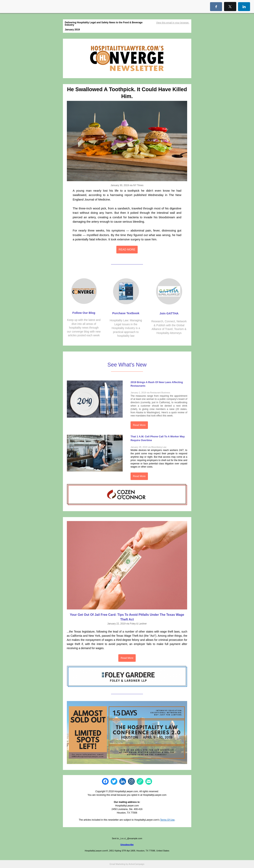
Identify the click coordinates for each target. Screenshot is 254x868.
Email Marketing (117, 864)
